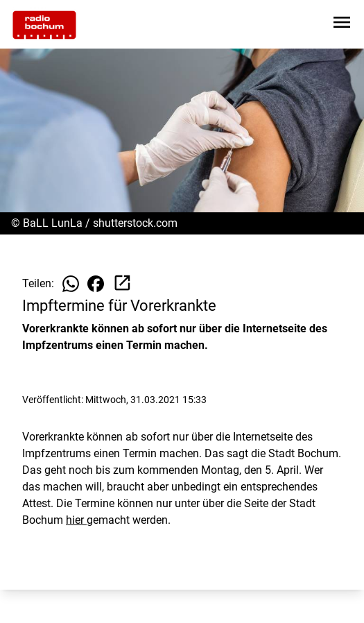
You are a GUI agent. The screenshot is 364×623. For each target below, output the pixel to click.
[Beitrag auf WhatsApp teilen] (71, 284)
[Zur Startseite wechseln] (44, 25)
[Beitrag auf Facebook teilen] (96, 284)
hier (76, 520)
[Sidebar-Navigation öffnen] (342, 25)
